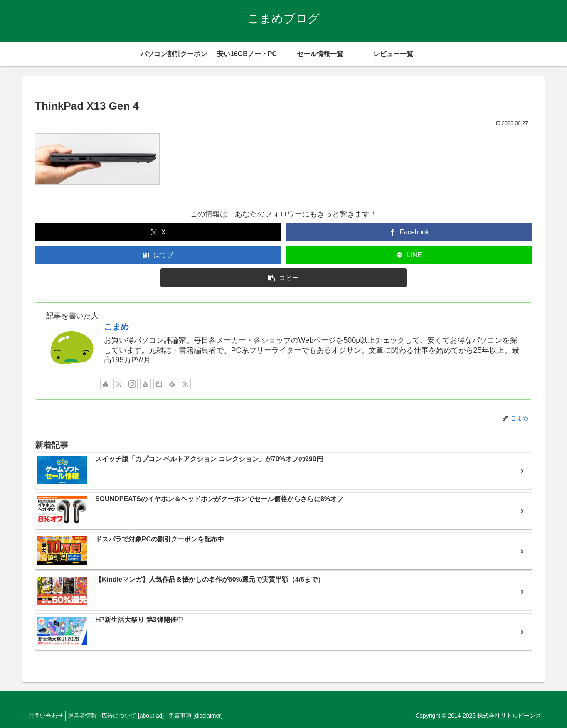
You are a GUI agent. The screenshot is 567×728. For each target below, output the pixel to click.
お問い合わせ (48, 716)
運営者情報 (89, 716)
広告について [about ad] (143, 716)
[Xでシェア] (158, 232)
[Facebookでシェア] (409, 232)
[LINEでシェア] (409, 255)
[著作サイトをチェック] (106, 384)
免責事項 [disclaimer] (210, 716)
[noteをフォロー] (159, 384)
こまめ (116, 327)
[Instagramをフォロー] (132, 384)
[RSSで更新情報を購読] (185, 384)
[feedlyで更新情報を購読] (172, 384)
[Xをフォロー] (119, 384)
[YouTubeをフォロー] (145, 384)
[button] (283, 278)
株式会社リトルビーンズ (509, 716)
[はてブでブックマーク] (158, 255)
